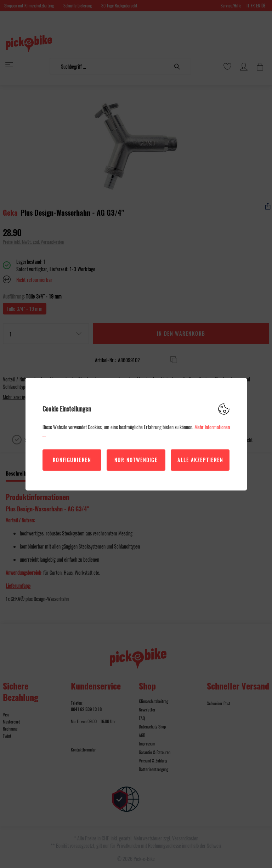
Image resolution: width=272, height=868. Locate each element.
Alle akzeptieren (200, 460)
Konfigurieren (72, 460)
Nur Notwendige (136, 460)
